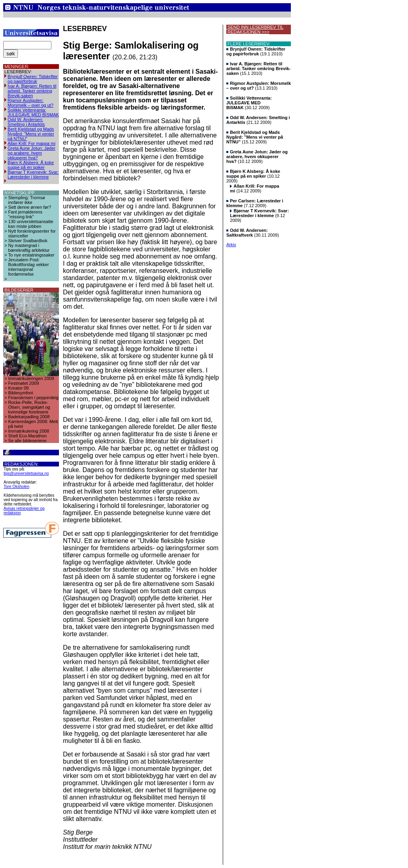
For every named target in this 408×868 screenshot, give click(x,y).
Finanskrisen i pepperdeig (33, 398)
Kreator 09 (19, 388)
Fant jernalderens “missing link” (25, 214)
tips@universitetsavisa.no (26, 473)
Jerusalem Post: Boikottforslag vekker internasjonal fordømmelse (29, 267)
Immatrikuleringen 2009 (31, 378)
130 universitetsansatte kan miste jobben (31, 224)
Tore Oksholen (16, 487)
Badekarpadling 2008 (29, 417)
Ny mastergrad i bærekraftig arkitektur (29, 248)
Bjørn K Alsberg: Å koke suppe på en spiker (31, 165)
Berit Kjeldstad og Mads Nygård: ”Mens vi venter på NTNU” (31, 134)
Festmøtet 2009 (24, 383)
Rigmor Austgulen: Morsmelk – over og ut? (30, 103)
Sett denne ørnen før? (30, 207)
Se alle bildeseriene (27, 441)
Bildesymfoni (21, 393)
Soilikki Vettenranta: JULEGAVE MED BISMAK (33, 112)
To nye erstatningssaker (31, 255)
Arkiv (231, 245)
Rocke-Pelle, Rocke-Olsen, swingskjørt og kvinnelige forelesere (29, 407)
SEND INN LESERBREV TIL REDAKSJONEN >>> (255, 29)
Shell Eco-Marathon (28, 436)
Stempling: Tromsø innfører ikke (27, 200)
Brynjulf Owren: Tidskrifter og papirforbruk (33, 79)
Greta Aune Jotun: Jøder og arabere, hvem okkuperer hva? (31, 153)
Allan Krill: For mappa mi (31, 143)
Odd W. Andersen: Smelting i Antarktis (26, 122)
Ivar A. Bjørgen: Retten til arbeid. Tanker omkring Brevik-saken (32, 91)
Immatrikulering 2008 (29, 431)
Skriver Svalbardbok (28, 241)
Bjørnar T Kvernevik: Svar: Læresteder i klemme (33, 174)
